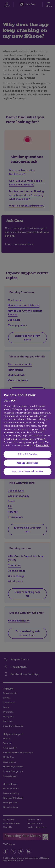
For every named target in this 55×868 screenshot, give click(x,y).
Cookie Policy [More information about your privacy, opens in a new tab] (43, 445)
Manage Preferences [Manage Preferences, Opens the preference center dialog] (27, 463)
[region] (27, 434)
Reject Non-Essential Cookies (27, 471)
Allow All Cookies (28, 454)
